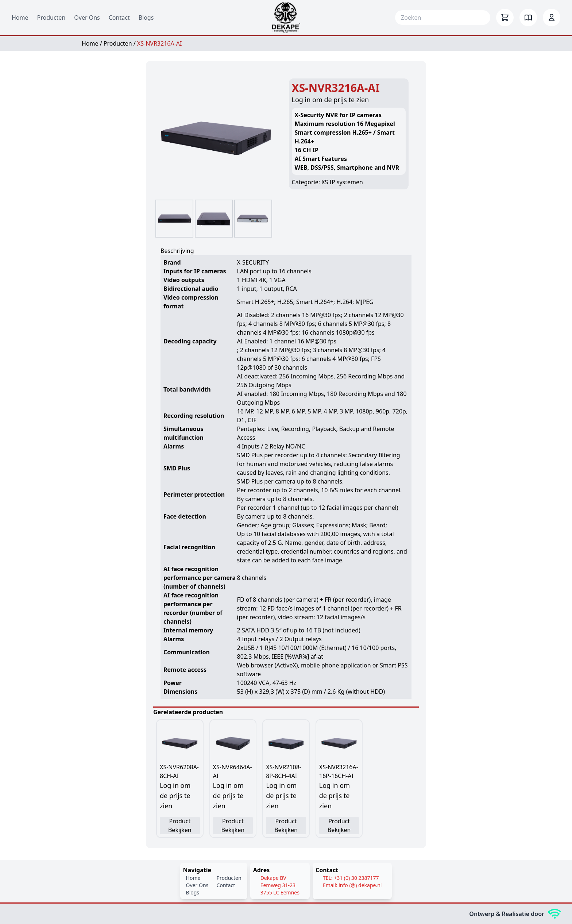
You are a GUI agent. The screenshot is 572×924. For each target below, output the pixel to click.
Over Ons (87, 18)
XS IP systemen (342, 182)
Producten (51, 18)
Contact (119, 18)
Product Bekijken (180, 825)
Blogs (146, 18)
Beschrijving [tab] (177, 251)
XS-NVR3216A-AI (160, 43)
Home (20, 18)
